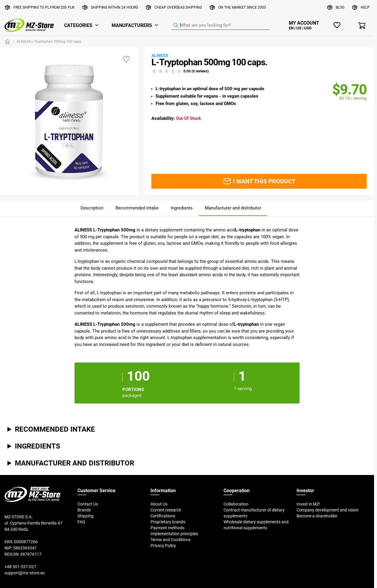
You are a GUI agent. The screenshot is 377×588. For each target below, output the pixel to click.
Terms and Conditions (171, 540)
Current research (166, 510)
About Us (159, 504)
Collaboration (236, 504)
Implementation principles (174, 534)
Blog (340, 7)
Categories (78, 25)
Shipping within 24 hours (114, 7)
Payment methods (167, 528)
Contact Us (88, 504)
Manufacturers (132, 25)
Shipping (85, 516)
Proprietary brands (168, 522)
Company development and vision (328, 510)
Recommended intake (137, 208)
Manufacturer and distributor (233, 208)
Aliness (160, 55)
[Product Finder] (220, 26)
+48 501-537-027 (20, 567)
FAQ (81, 522)
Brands (84, 510)
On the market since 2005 (242, 7)
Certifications (163, 516)
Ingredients (182, 208)
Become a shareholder (317, 516)
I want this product (259, 181)
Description (92, 208)
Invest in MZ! (308, 504)
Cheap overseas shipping (178, 7)
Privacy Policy (163, 546)
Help (365, 7)
